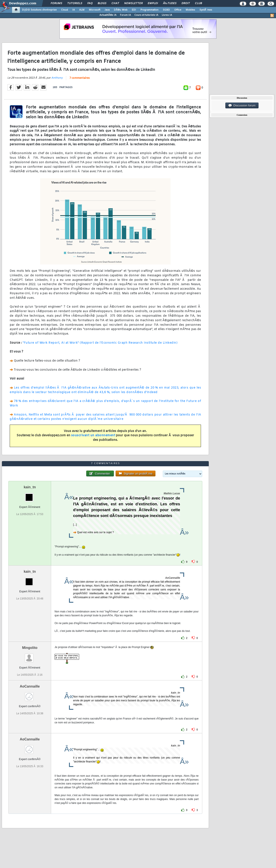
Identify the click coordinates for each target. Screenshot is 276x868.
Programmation (149, 10)
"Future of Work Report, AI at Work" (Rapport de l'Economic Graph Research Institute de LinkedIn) (100, 343)
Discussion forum (242, 106)
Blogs (102, 3)
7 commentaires (80, 78)
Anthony (57, 78)
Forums (56, 3)
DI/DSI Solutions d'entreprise (39, 10)
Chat (115, 3)
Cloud (64, 10)
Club (198, 3)
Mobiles (190, 10)
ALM (82, 10)
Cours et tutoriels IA (146, 15)
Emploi (153, 3)
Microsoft (95, 10)
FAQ (90, 3)
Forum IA (125, 15)
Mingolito (30, 648)
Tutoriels (75, 3)
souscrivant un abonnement (93, 436)
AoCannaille (30, 686)
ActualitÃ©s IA (108, 15)
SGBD (166, 10)
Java (107, 10)
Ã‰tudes (170, 3)
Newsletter (133, 3)
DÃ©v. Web (121, 10)
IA (74, 10)
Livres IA (167, 15)
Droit (186, 3)
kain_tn (30, 487)
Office (178, 10)
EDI (134, 10)
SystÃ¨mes (206, 10)
